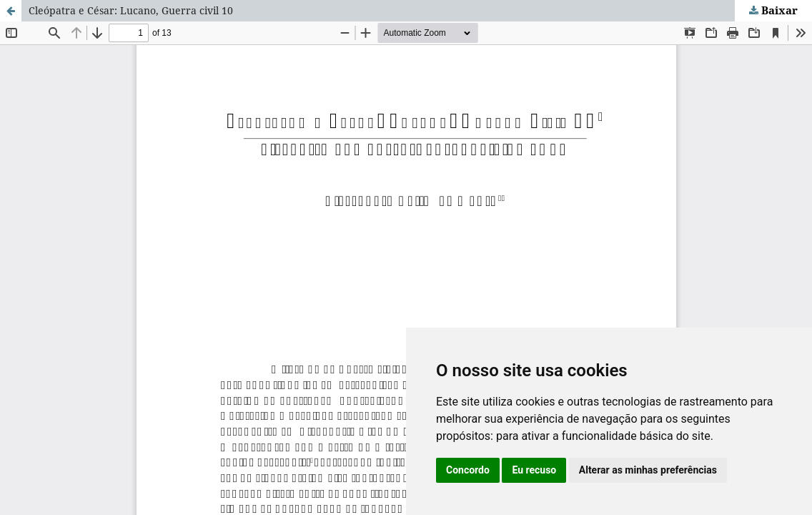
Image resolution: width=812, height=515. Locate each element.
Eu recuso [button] (534, 470)
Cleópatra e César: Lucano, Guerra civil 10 (131, 10)
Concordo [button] (468, 470)
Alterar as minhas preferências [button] (648, 470)
